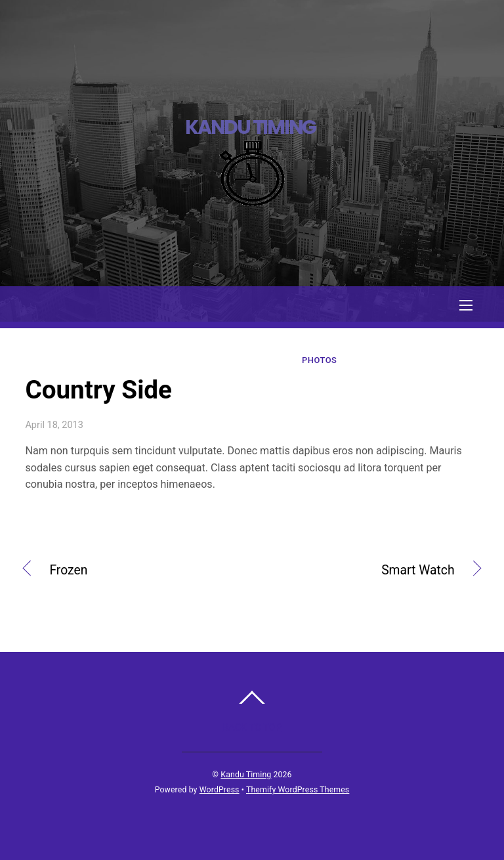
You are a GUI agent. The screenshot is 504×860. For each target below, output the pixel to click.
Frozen (68, 572)
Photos (319, 360)
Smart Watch (360, 572)
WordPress (220, 790)
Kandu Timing (246, 775)
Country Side (98, 390)
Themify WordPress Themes (298, 790)
